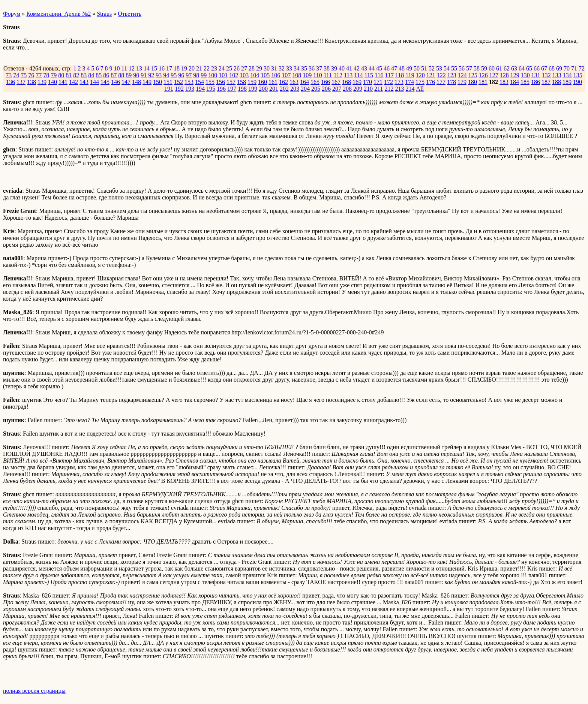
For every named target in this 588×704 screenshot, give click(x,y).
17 (169, 68)
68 (552, 68)
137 (21, 82)
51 (424, 68)
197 (232, 89)
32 (282, 68)
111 (328, 75)
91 (144, 75)
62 (507, 68)
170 (367, 82)
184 (514, 82)
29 (259, 68)
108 (297, 75)
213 (399, 89)
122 (441, 75)
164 (304, 82)
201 (274, 89)
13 (139, 68)
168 (346, 82)
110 (317, 75)
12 (132, 68)
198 (242, 89)
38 (327, 68)
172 (388, 82)
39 (334, 68)
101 (223, 75)
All (420, 89)
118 (400, 75)
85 (99, 75)
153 (189, 82)
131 (536, 75)
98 (196, 75)
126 (483, 75)
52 (432, 68)
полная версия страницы (34, 691)
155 (210, 82)
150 (157, 82)
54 (447, 68)
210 (368, 89)
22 (207, 68)
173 (399, 82)
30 (267, 68)
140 (52, 82)
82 (76, 75)
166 (325, 82)
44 (372, 68)
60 (492, 68)
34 (297, 68)
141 (63, 82)
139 (42, 82)
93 (159, 75)
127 (494, 75)
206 (326, 89)
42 (357, 68)
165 (315, 82)
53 (439, 68)
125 (473, 75)
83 (84, 75)
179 (462, 82)
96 (181, 75)
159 (252, 82)
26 (237, 68)
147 (126, 82)
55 (454, 68)
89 (129, 75)
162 (283, 82)
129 (515, 75)
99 (204, 75)
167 (336, 82)
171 (378, 82)
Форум (12, 14)
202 (284, 89)
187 (546, 82)
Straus (104, 14)
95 (174, 75)
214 (410, 89)
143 (84, 82)
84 (91, 75)
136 (10, 82)
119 (410, 75)
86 (106, 75)
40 (342, 68)
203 (295, 89)
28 (252, 68)
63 (514, 68)
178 (451, 82)
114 (358, 75)
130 (525, 75)
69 (559, 68)
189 (567, 82)
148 (136, 82)
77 (39, 75)
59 (484, 68)
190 (577, 82)
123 (452, 75)
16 (162, 68)
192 (179, 89)
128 (504, 75)
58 (477, 68)
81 (69, 75)
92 (151, 75)
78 (46, 75)
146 (115, 82)
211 (379, 89)
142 (73, 82)
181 (483, 82)
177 (441, 82)
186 (535, 82)
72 (582, 68)
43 (364, 68)
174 (409, 82)
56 (462, 68)
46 (387, 68)
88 (121, 75)
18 (177, 68)
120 (420, 75)
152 (178, 82)
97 (189, 75)
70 (567, 68)
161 (273, 82)
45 (379, 68)
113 (348, 75)
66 (537, 68)
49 (409, 68)
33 (289, 68)
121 (431, 75)
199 (253, 89)
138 (31, 82)
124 (462, 75)
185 (525, 82)
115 (369, 75)
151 (168, 82)
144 (94, 82)
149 (147, 82)
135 (578, 75)
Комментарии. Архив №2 (58, 14)
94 (166, 75)
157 (231, 82)
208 (347, 89)
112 (338, 75)
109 (307, 75)
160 (262, 82)
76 (31, 75)
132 (546, 75)
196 (221, 89)
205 (316, 89)
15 (154, 68)
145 (105, 82)
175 (420, 82)
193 (190, 89)
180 (472, 82)
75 (24, 75)
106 (276, 75)
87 (114, 75)
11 (124, 68)
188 (556, 82)
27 (244, 68)
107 (286, 75)
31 (274, 68)
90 (136, 75)
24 (222, 68)
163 (294, 82)
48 (402, 68)
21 (199, 68)
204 (305, 89)
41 (349, 68)
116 (379, 75)
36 (312, 68)
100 (213, 75)
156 (220, 82)
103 (244, 75)
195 (211, 89)
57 (469, 68)
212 (389, 89)
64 (522, 68)
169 (357, 82)
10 (117, 68)
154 (199, 82)
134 (567, 75)
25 (229, 68)
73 (9, 75)
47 (394, 68)
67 (544, 68)
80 (61, 75)
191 (169, 89)
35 (304, 68)
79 (54, 75)
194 (200, 89)
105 (265, 75)
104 (255, 75)
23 (214, 68)
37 (319, 68)
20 (192, 68)
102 (234, 75)
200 (263, 89)
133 (557, 75)
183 (504, 82)
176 (430, 82)
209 (358, 89)
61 (499, 68)
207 (337, 89)
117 (389, 75)
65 (529, 68)
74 (16, 75)
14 (147, 68)
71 (574, 68)
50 (417, 68)
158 (241, 82)
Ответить (130, 14)
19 (184, 68)
